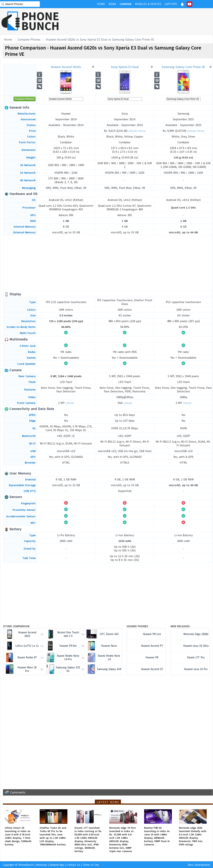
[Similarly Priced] (137, 131)
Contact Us (73, 865)
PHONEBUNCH (40, 21)
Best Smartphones (199, 865)
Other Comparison (16, 626)
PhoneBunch (26, 865)
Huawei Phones (137, 626)
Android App (57, 865)
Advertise (42, 865)
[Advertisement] (146, 21)
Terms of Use (91, 865)
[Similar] (70, 403)
